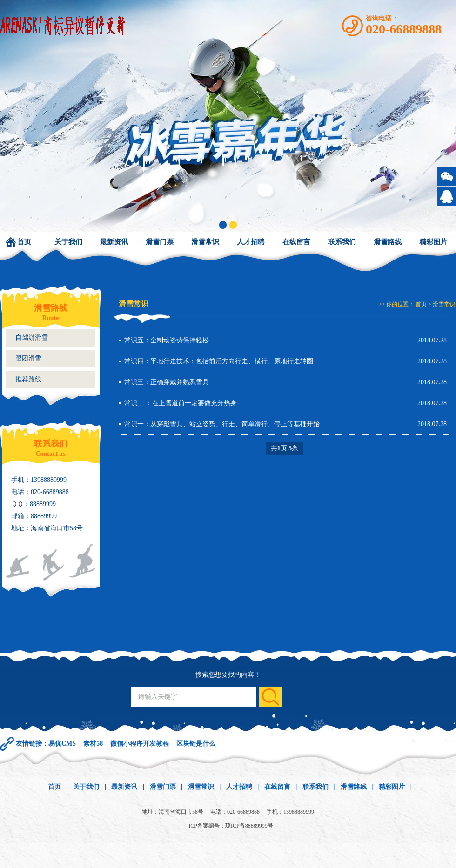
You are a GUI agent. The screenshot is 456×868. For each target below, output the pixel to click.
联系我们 (342, 242)
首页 (24, 242)
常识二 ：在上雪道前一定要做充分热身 (181, 403)
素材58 (93, 744)
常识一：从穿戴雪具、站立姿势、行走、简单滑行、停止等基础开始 (222, 424)
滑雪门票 (160, 242)
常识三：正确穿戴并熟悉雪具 (167, 382)
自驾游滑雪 (32, 337)
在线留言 (296, 242)
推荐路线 (28, 379)
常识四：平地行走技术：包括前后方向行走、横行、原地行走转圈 (219, 361)
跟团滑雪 (28, 358)
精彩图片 (433, 242)
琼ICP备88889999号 (249, 826)
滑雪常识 (205, 242)
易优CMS (62, 744)
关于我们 (68, 242)
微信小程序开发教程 (140, 744)
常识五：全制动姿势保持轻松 (167, 340)
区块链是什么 (196, 744)
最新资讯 (114, 242)
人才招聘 (251, 242)
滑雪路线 (388, 242)
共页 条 (285, 448)
